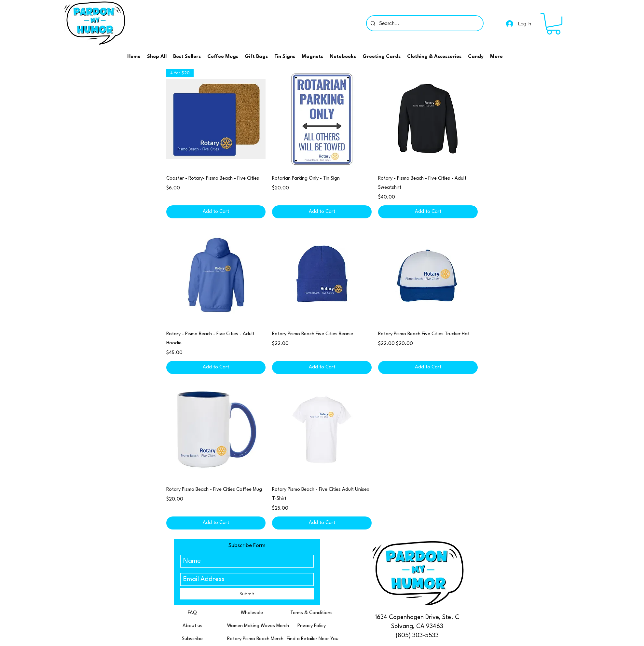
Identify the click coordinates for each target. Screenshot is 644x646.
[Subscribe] (192, 639)
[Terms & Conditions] (312, 613)
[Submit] (247, 594)
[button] (554, 24)
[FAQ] (192, 613)
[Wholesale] (252, 613)
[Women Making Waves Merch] (258, 626)
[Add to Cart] (216, 212)
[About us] (192, 626)
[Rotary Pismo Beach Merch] (255, 639)
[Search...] (424, 23)
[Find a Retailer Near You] (313, 639)
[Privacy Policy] (312, 626)
